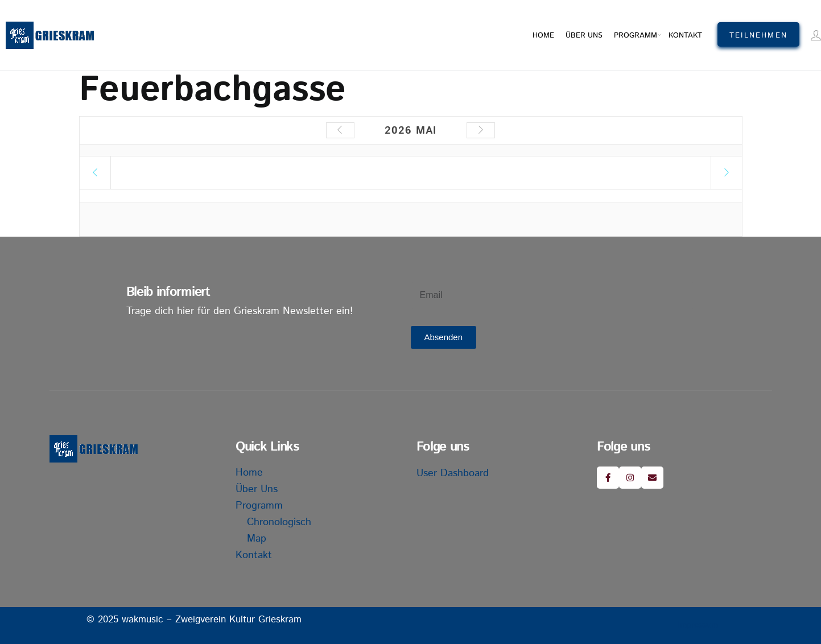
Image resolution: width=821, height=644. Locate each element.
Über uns (584, 36)
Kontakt (685, 36)
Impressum (698, 625)
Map (257, 539)
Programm (636, 36)
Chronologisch (279, 522)
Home (543, 36)
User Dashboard (453, 473)
